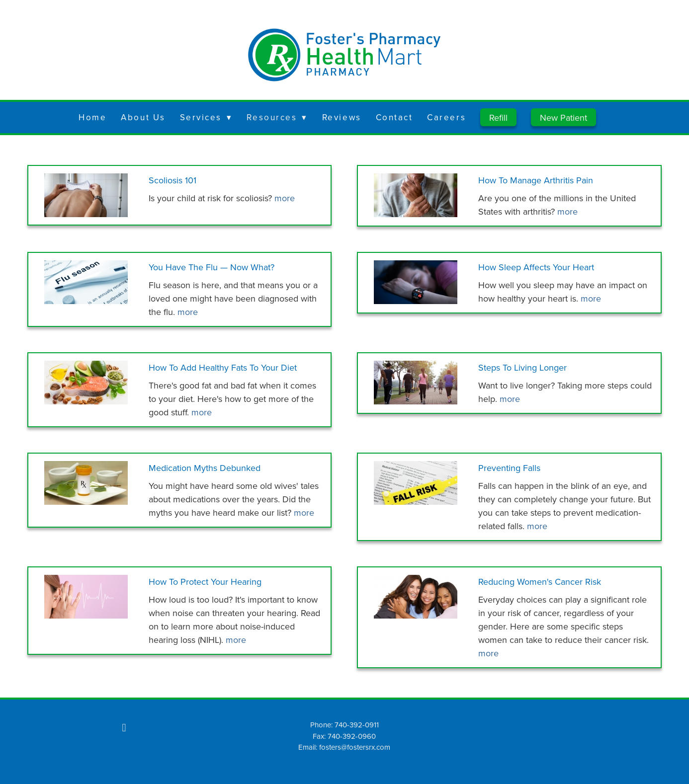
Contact (394, 117)
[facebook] (124, 727)
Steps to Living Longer (522, 367)
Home (92, 117)
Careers (446, 117)
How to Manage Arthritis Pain (536, 180)
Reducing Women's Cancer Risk (540, 582)
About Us (143, 117)
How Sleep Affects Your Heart (536, 267)
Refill (498, 118)
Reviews (342, 117)
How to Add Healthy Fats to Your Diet (223, 367)
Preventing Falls (509, 468)
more (285, 198)
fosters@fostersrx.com (355, 747)
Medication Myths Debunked (205, 468)
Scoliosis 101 (172, 180)
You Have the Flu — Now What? (212, 267)
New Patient (563, 118)
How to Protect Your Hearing (205, 582)
